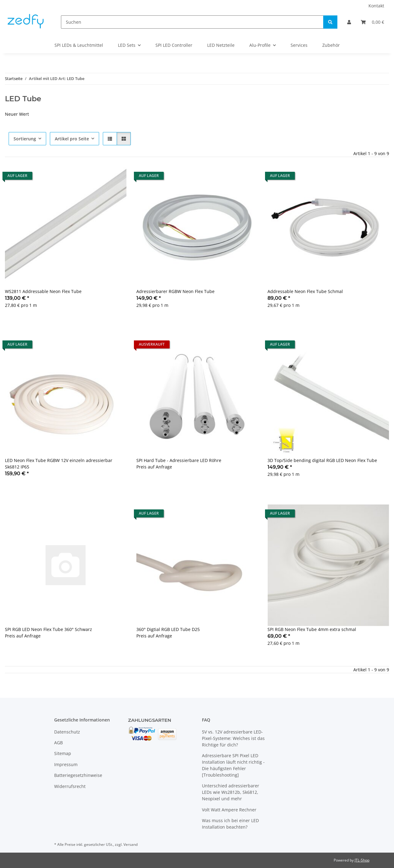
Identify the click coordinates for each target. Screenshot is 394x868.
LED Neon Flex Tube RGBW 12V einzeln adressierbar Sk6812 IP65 (59, 464)
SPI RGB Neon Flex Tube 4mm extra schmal (312, 629)
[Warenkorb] (372, 22)
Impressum (66, 764)
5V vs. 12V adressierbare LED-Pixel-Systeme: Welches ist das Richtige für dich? (233, 738)
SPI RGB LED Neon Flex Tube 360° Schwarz (48, 629)
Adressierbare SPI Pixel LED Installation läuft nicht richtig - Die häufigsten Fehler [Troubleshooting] (233, 765)
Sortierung (25, 139)
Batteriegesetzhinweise (78, 775)
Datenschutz (67, 732)
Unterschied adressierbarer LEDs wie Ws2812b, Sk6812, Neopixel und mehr (231, 792)
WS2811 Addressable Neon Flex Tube (43, 291)
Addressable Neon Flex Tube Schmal (305, 291)
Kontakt (376, 6)
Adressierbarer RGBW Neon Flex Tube (175, 291)
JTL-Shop (362, 860)
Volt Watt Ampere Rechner (229, 810)
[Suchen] (192, 22)
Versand (131, 844)
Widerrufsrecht (70, 786)
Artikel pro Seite (72, 139)
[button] (349, 22)
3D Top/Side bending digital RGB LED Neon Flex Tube (322, 460)
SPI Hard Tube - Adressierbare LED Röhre (179, 460)
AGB (58, 743)
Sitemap (63, 753)
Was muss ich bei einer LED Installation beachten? (230, 824)
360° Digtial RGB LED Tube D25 (168, 629)
